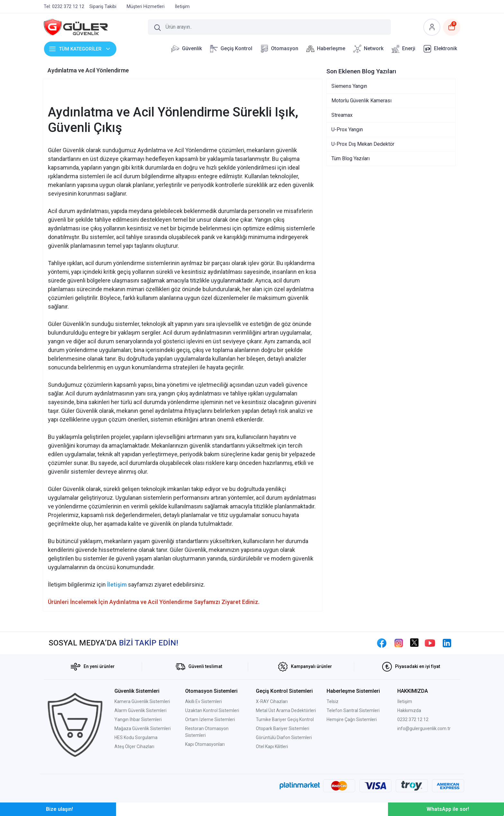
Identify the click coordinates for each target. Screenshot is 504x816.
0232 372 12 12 (413, 719)
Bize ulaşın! (59, 809)
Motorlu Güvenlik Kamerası (361, 101)
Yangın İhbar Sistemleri (138, 719)
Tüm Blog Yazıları (351, 158)
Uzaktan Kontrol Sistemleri (212, 710)
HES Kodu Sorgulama (136, 737)
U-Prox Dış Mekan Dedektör (363, 144)
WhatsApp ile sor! (448, 809)
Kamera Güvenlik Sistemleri (142, 701)
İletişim (405, 701)
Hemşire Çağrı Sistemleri (352, 719)
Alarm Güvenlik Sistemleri (140, 710)
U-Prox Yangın (347, 130)
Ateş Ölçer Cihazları (134, 746)
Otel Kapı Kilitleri (272, 746)
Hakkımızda (409, 710)
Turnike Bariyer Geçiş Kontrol (285, 719)
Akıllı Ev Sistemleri (203, 701)
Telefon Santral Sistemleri (353, 710)
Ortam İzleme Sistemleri (210, 719)
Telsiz (333, 701)
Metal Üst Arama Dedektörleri (286, 710)
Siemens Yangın (349, 86)
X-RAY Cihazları (272, 701)
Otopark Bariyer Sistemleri (283, 728)
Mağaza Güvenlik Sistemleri (143, 728)
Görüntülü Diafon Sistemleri (284, 737)
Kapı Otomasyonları (205, 744)
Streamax (342, 115)
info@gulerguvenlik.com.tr (424, 728)
